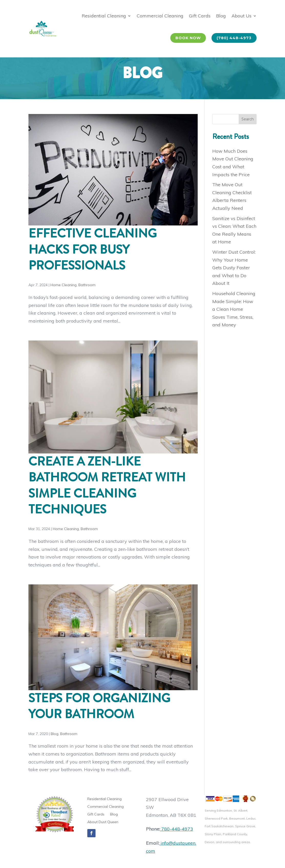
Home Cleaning (64, 285)
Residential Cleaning (104, 16)
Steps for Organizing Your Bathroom (99, 706)
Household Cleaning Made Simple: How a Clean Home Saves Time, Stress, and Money (234, 309)
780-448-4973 (177, 829)
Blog (221, 16)
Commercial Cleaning (160, 16)
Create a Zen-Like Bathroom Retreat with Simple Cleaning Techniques (107, 485)
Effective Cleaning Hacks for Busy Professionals (93, 249)
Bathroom (87, 285)
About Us (241, 16)
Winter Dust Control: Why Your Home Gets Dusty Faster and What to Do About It (234, 268)
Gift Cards (200, 16)
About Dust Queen (103, 822)
